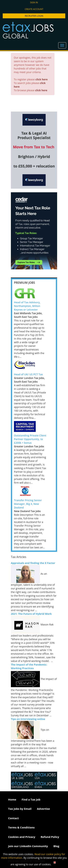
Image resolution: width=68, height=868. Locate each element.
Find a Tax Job (31, 799)
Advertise (43, 809)
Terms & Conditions (21, 827)
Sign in (34, 2)
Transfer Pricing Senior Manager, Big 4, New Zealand (28, 504)
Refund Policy (50, 837)
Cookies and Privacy (22, 837)
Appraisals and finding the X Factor (33, 563)
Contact (14, 818)
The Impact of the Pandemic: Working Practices (29, 666)
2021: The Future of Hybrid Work (31, 614)
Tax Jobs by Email (20, 809)
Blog (56, 846)
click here (41, 79)
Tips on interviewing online (28, 719)
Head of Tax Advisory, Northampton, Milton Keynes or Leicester (27, 306)
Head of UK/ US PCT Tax (28, 374)
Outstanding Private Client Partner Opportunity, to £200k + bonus (30, 439)
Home (12, 799)
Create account (34, 9)
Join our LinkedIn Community (28, 846)
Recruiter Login (34, 16)
